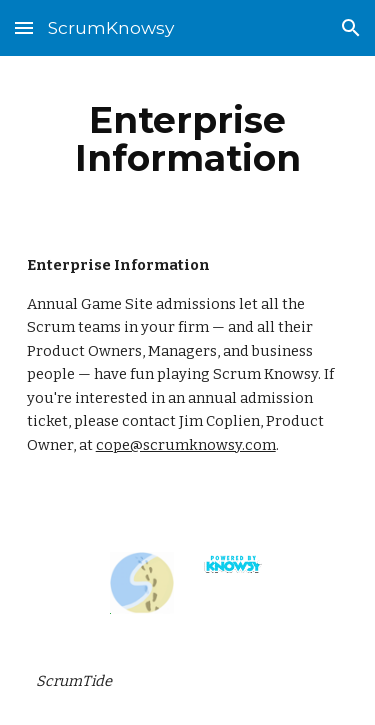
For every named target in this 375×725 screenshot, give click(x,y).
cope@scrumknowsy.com (186, 445)
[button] (24, 27)
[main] (188, 139)
